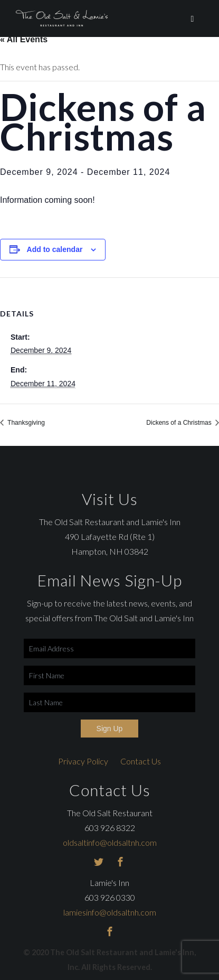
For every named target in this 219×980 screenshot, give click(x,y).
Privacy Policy (83, 761)
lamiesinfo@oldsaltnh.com (110, 912)
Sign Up (110, 729)
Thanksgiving (25, 423)
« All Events (24, 39)
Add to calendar (55, 249)
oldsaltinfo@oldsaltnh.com (110, 842)
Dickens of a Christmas (180, 423)
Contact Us (141, 761)
